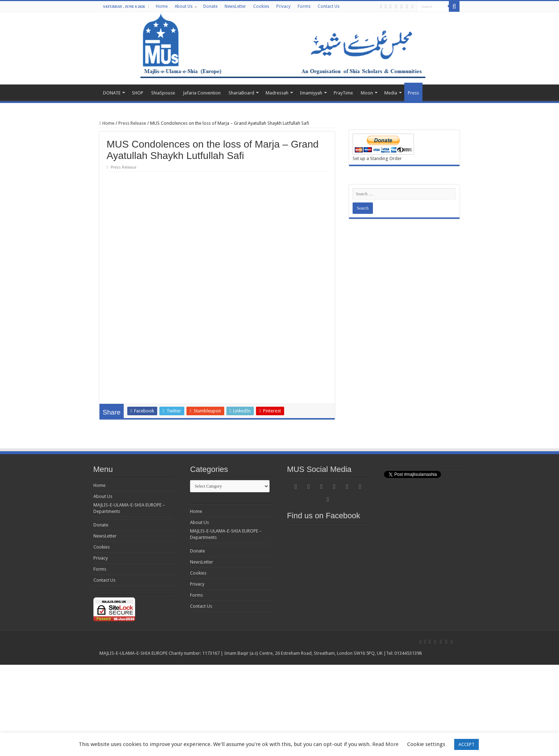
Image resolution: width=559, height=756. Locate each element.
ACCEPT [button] (466, 744)
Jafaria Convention (202, 93)
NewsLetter (235, 6)
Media (391, 93)
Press (413, 93)
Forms (304, 6)
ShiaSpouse (163, 93)
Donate (210, 6)
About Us (184, 6)
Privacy (283, 6)
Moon (367, 93)
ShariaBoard (241, 93)
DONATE (112, 93)
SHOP (138, 93)
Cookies (261, 6)
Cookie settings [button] (426, 744)
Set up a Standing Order (377, 158)
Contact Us (329, 6)
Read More (385, 744)
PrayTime (343, 93)
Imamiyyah (311, 93)
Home (162, 6)
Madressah (277, 93)
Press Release (132, 123)
